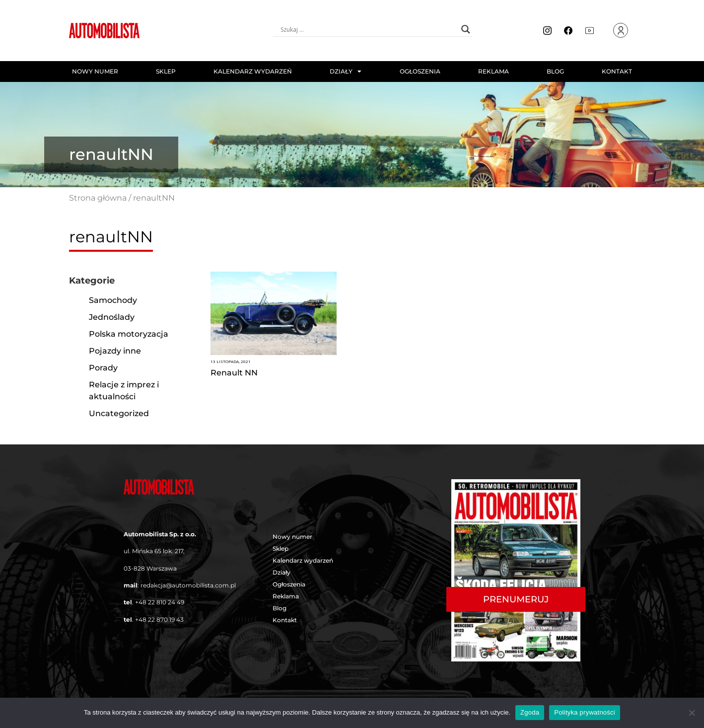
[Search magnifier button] (466, 29)
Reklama (493, 71)
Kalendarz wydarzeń (253, 71)
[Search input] (368, 29)
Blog (555, 71)
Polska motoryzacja (129, 334)
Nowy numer (95, 71)
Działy (346, 72)
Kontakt (617, 71)
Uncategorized (119, 413)
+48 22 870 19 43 (159, 619)
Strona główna (98, 198)
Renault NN (234, 373)
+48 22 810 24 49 (160, 602)
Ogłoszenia (420, 71)
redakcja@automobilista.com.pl (188, 585)
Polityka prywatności (585, 712)
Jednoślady (112, 317)
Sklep (166, 71)
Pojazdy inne (115, 351)
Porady (103, 368)
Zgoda (530, 712)
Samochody (113, 300)
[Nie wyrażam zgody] (692, 713)
